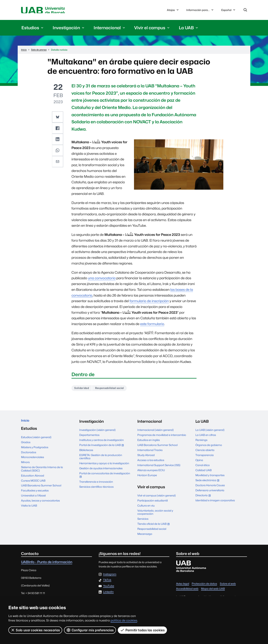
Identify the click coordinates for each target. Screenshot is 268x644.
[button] (58, 118)
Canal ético (203, 467)
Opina (199, 462)
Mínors (25, 466)
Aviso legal (183, 586)
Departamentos (89, 437)
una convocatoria (102, 279)
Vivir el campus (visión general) (157, 497)
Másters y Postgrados (35, 451)
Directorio (204, 498)
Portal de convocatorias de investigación (105, 477)
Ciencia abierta (205, 452)
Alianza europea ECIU (151, 472)
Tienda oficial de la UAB (154, 526)
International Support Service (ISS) (159, 467)
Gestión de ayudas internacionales (101, 470)
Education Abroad (33, 479)
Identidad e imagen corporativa (215, 502)
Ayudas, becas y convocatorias (40, 504)
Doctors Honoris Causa (210, 487)
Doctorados (29, 456)
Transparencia (205, 457)
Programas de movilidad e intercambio (162, 437)
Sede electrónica (208, 483)
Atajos (173, 11)
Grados (26, 446)
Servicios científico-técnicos (96, 489)
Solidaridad (83, 390)
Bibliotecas (86, 452)
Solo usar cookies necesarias (35, 630)
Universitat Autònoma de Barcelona (56, 11)
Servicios (143, 521)
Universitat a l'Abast (33, 499)
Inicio (26, 423)
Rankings (201, 442)
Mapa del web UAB (213, 591)
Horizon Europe (147, 477)
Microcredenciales (32, 461)
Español (229, 12)
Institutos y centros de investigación (102, 442)
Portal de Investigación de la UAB (102, 447)
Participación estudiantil (153, 503)
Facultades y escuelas (35, 494)
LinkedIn (108, 594)
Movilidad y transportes (210, 477)
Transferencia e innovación (96, 484)
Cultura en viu (146, 508)
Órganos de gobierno (209, 447)
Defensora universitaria (210, 492)
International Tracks (150, 452)
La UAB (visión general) (210, 432)
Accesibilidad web (187, 591)
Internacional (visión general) (155, 432)
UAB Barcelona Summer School (41, 489)
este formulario (152, 325)
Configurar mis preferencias (90, 630)
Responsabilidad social (114, 390)
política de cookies (124, 620)
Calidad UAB (204, 472)
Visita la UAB (29, 509)
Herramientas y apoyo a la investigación (104, 465)
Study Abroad (146, 457)
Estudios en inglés (149, 442)
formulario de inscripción (149, 302)
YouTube (109, 588)
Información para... (200, 11)
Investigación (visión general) (97, 432)
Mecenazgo (145, 536)
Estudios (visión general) (36, 440)
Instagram (110, 576)
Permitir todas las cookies (143, 630)
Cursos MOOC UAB (33, 484)
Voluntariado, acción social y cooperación (155, 514)
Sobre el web (228, 586)
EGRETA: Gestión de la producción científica (101, 459)
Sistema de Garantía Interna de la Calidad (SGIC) (42, 472)
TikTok (107, 582)
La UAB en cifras (206, 437)
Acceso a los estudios (151, 462)
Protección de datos (204, 586)
